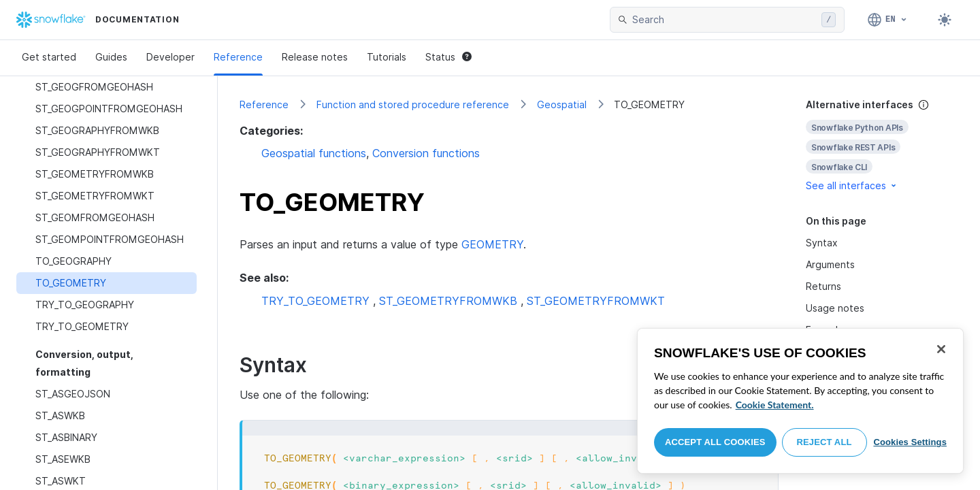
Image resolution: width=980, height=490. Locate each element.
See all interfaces (852, 185)
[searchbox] (724, 20)
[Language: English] (888, 20)
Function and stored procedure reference (413, 104)
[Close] (941, 349)
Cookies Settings (910, 442)
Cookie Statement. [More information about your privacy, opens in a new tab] (775, 405)
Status (448, 57)
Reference (238, 57)
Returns (823, 286)
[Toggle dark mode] (945, 20)
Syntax (822, 243)
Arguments (830, 264)
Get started (49, 57)
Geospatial (562, 104)
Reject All (824, 442)
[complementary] (882, 145)
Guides (111, 57)
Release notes (315, 57)
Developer (170, 57)
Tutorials (387, 57)
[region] (800, 401)
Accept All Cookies (715, 442)
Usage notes (835, 308)
